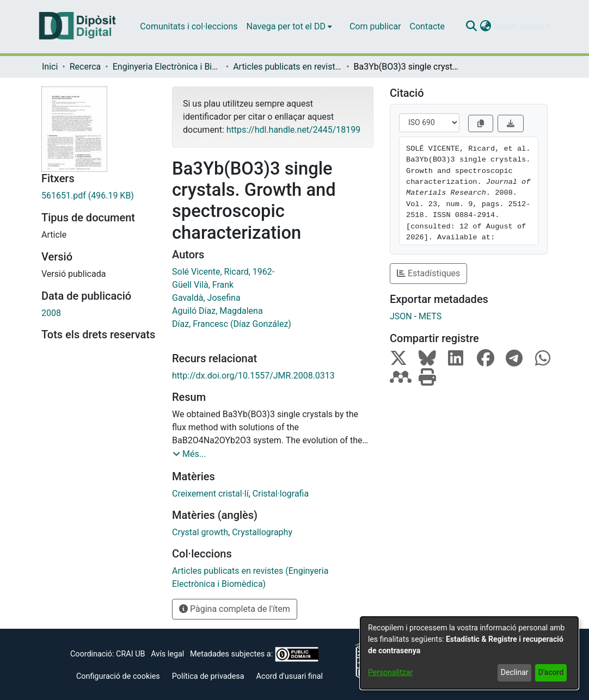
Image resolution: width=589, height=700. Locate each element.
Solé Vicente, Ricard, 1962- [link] (223, 272)
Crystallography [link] (262, 532)
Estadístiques (428, 273)
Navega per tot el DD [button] (286, 26)
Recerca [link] (85, 67)
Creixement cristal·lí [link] (210, 494)
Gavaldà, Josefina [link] (206, 298)
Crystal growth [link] (200, 532)
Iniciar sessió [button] (520, 26)
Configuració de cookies (118, 676)
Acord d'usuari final (290, 676)
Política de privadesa (208, 676)
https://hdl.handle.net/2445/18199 (293, 130)
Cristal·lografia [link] (281, 494)
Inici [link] (50, 67)
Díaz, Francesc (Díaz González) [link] (232, 324)
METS (430, 316)
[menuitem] (289, 27)
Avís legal (167, 654)
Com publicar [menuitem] (375, 26)
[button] (471, 27)
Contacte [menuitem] (427, 26)
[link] (99, 196)
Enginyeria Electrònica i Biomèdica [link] (167, 67)
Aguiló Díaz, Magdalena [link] (217, 311)
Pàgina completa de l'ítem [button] (235, 609)
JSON (401, 316)
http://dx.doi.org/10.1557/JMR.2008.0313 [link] (253, 376)
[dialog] (469, 653)
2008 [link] (51, 313)
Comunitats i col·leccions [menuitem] (189, 26)
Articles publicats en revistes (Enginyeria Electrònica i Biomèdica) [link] (287, 67)
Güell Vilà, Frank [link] (203, 285)
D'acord (551, 672)
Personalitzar (390, 672)
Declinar (515, 672)
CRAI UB (130, 654)
